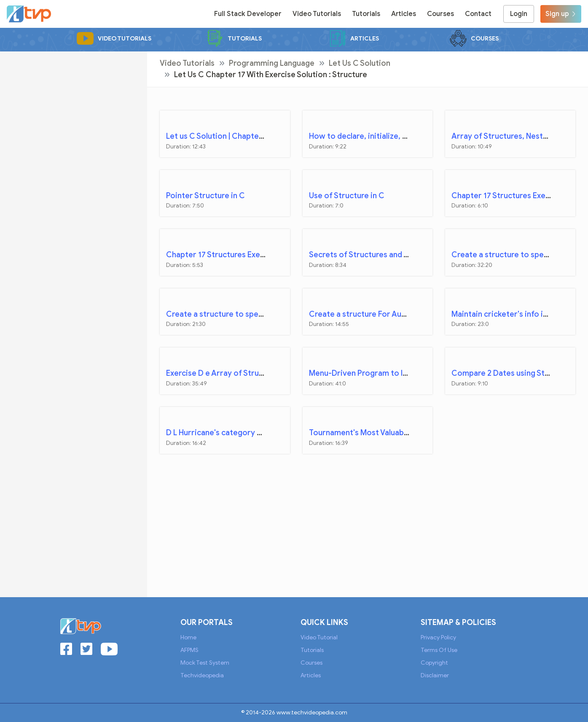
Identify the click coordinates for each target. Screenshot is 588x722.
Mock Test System (205, 663)
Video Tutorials (317, 14)
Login (519, 14)
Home (188, 637)
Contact (478, 14)
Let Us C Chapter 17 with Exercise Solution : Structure (271, 75)
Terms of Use (439, 650)
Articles (404, 14)
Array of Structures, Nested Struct (514, 136)
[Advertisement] (74, 104)
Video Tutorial (319, 637)
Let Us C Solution (360, 63)
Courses (440, 14)
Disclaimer (435, 675)
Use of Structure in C (347, 196)
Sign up (561, 14)
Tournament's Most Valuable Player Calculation (393, 433)
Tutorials (366, 14)
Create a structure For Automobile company (389, 314)
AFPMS (189, 650)
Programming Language (272, 63)
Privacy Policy (438, 637)
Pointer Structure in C (205, 196)
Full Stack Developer (248, 14)
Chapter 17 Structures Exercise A (511, 196)
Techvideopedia (202, 675)
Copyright (434, 663)
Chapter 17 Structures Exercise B (225, 255)
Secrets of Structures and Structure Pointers (390, 255)
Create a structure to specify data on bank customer (262, 314)
